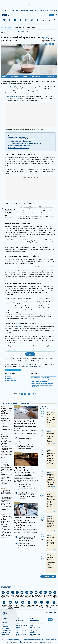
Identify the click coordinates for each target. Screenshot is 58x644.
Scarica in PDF (36, 76)
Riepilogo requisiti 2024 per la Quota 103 (20, 146)
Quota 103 (17, 32)
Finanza (19, 15)
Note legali (5, 622)
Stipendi (36, 10)
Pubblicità (5, 621)
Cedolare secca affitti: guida (21, 621)
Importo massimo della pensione (21, 141)
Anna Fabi (45, 37)
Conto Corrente (51, 413)
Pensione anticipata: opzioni (21, 628)
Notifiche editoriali (7, 632)
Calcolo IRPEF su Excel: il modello (21, 635)
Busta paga (42, 10)
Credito (31, 10)
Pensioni (10, 32)
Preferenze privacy (7, 630)
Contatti (4, 624)
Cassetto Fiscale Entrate (21, 632)
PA (37, 15)
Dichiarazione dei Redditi (13, 10)
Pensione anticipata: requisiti (21, 625)
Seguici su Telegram (13, 370)
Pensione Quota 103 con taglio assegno (22, 139)
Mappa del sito (6, 634)
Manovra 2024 (17, 327)
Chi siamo (4, 619)
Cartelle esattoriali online (36, 625)
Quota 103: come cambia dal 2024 (18, 137)
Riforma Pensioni (27, 32)
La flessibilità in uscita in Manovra (18, 148)
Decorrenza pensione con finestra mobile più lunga (26, 143)
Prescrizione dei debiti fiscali (35, 635)
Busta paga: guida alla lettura (36, 628)
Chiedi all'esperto (49, 576)
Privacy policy (6, 626)
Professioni (31, 15)
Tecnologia (42, 15)
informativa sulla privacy (33, 366)
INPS (18, 407)
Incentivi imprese (24, 10)
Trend (3, 10)
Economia (13, 15)
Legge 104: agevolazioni (34, 632)
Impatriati (50, 517)
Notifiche (50, 76)
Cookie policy (5, 628)
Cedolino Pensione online (36, 621)
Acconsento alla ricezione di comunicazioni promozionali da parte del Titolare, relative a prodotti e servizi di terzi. (36, 359)
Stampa (14, 76)
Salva (24, 76)
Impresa (25, 15)
